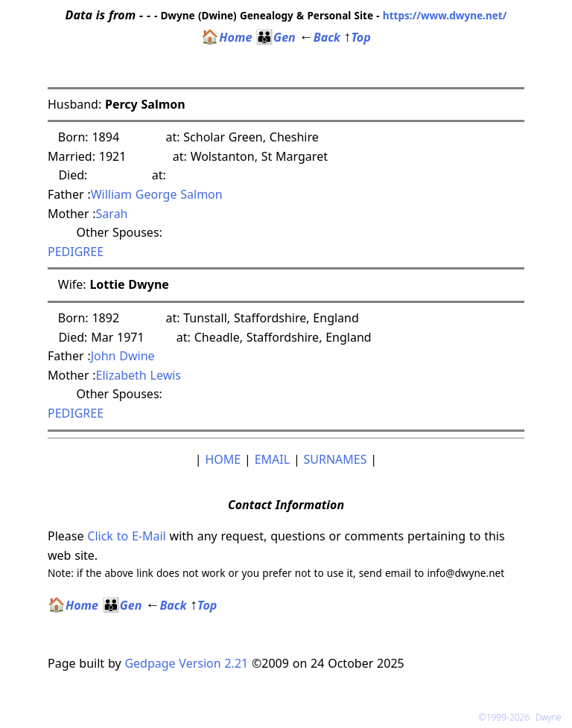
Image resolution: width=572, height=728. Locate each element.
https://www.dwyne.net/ (445, 15)
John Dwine (123, 356)
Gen (276, 37)
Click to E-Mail (126, 536)
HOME (223, 459)
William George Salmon (157, 194)
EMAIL (272, 459)
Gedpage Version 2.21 (186, 663)
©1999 (523, 717)
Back (320, 37)
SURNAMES (336, 459)
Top (357, 37)
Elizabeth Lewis (139, 375)
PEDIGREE (76, 252)
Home (226, 37)
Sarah (114, 214)
